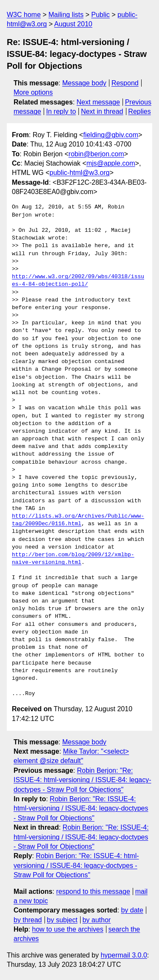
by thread (28, 920)
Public (100, 15)
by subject (62, 920)
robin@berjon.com (96, 154)
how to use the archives (68, 929)
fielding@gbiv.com (111, 135)
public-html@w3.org (80, 173)
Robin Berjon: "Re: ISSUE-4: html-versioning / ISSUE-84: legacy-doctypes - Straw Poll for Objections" (82, 780)
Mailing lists (66, 15)
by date (132, 910)
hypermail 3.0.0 (124, 955)
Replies (139, 111)
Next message (98, 102)
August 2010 (73, 24)
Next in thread (102, 111)
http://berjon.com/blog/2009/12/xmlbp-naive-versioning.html (73, 559)
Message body (84, 83)
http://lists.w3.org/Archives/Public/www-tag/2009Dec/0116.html (78, 520)
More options (33, 92)
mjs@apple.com (111, 163)
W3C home (24, 15)
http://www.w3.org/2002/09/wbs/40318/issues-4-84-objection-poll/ (78, 281)
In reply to (61, 111)
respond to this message (93, 891)
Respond (125, 83)
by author (96, 920)
